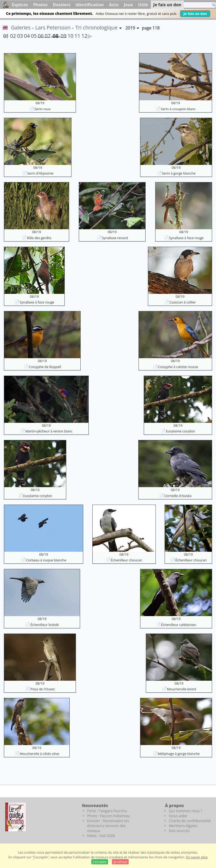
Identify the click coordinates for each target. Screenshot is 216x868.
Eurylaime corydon (180, 431)
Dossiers (61, 5)
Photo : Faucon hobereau (109, 816)
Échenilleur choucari (127, 560)
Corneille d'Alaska (178, 496)
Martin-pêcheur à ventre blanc (49, 431)
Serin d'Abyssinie (40, 173)
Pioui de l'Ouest (42, 689)
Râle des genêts (39, 238)
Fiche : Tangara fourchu (107, 811)
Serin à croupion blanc (178, 109)
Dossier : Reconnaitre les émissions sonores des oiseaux (108, 826)
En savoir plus (197, 857)
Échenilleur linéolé (44, 625)
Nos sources (179, 831)
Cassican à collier (182, 302)
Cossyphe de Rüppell (45, 367)
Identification (90, 5)
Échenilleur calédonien (179, 625)
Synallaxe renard (115, 238)
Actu (114, 5)
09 (63, 35)
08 (56, 35)
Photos (40, 5)
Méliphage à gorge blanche (179, 754)
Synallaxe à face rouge (186, 238)
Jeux (128, 5)
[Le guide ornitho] (16, 817)
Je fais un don (195, 14)
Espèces (20, 5)
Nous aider (178, 816)
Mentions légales (183, 826)
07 (47, 35)
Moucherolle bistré (182, 689)
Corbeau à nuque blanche (46, 560)
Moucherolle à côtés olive (39, 754)
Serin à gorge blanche (179, 173)
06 (41, 35)
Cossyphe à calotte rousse (178, 367)
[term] (192, 5)
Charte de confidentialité (190, 821)
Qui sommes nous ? (185, 811)
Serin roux (42, 109)
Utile (143, 5)
